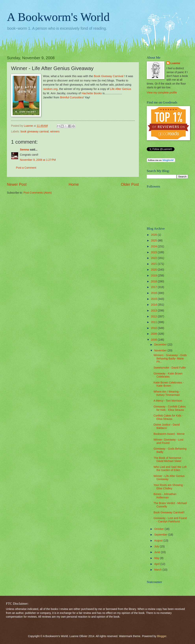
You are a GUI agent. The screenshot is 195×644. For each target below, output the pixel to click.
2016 (154, 293)
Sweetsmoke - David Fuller (170, 368)
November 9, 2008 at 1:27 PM (38, 160)
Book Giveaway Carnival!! (169, 512)
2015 (154, 299)
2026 (154, 235)
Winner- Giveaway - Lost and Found (168, 441)
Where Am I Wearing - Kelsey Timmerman (167, 393)
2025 (154, 241)
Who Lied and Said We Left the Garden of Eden (170, 469)
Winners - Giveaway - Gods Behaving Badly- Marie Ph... (170, 358)
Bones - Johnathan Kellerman (165, 496)
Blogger (162, 636)
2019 (154, 276)
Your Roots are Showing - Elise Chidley (169, 487)
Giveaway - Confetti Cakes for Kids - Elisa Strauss (169, 408)
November (161, 351)
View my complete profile (162, 93)
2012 (154, 316)
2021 (154, 264)
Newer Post (17, 184)
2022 (154, 258)
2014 (154, 305)
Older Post (130, 184)
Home (74, 184)
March (158, 570)
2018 (154, 281)
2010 (154, 328)
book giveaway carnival (35, 132)
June (158, 552)
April (157, 564)
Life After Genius (121, 89)
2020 (154, 270)
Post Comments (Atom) (38, 193)
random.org (50, 89)
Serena (24, 150)
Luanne (175, 63)
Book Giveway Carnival (109, 76)
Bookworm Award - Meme (169, 434)
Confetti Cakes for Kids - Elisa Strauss (168, 417)
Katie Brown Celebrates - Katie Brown (169, 384)
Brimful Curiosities (72, 97)
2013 (154, 311)
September (161, 535)
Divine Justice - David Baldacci (167, 426)
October (159, 529)
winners (55, 132)
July (157, 547)
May (157, 558)
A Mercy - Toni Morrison (168, 401)
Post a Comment (26, 168)
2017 (154, 287)
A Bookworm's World (58, 17)
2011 (154, 322)
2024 (154, 246)
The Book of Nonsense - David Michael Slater (168, 460)
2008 (154, 340)
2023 (154, 252)
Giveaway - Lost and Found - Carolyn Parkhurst (170, 520)
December (161, 345)
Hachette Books (92, 93)
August (159, 541)
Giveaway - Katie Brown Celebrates (168, 375)
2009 (154, 334)
